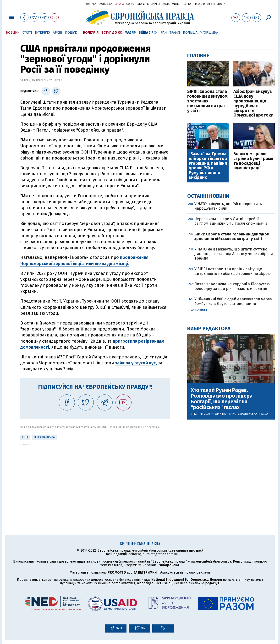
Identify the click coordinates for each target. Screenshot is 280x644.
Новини (13, 33)
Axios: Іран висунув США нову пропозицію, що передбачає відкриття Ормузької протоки (253, 104)
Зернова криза (44, 437)
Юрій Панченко (225, 414)
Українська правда (66, 4)
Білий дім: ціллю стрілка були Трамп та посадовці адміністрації (253, 161)
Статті (27, 33)
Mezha (211, 4)
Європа (119, 4)
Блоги (141, 4)
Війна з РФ (148, 33)
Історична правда (158, 4)
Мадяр (130, 33)
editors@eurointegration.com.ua (153, 554)
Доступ (222, 4)
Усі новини (199, 310)
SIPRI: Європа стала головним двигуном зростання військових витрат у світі (207, 101)
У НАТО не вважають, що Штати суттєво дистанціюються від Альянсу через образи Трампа (234, 254)
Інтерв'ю (42, 33)
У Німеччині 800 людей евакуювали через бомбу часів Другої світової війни (233, 301)
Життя (176, 4)
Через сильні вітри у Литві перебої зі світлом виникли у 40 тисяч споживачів (231, 221)
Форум (130, 4)
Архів (58, 33)
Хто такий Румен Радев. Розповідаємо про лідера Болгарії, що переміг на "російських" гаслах (222, 399)
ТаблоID (200, 4)
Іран (163, 33)
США (25, 437)
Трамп (175, 33)
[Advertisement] (95, 479)
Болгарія (91, 33)
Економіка (105, 4)
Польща (190, 33)
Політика (90, 4)
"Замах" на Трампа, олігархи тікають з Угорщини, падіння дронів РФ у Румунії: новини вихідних (208, 166)
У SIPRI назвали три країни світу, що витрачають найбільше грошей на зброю (233, 271)
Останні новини (208, 196)
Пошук (71, 33)
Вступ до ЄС (112, 33)
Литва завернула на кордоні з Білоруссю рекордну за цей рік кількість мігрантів (232, 286)
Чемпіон (187, 4)
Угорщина (209, 33)
